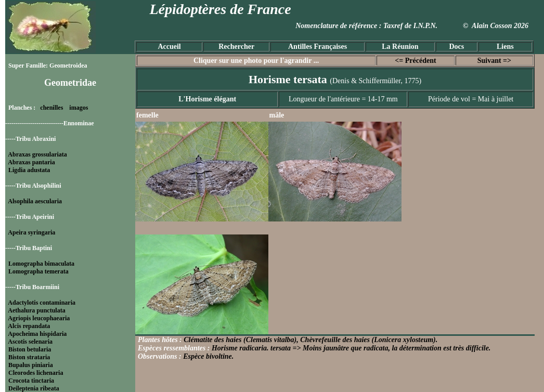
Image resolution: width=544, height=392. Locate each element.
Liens (505, 47)
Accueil (169, 47)
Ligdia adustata (29, 170)
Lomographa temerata (38, 271)
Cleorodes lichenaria (36, 373)
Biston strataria (29, 357)
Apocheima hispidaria (37, 334)
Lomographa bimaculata (41, 264)
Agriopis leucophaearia (39, 318)
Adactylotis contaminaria (42, 303)
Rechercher (236, 47)
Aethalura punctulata (36, 310)
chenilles (51, 108)
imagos (79, 108)
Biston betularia (30, 349)
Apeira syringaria (31, 232)
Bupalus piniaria (31, 365)
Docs (456, 47)
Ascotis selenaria (30, 342)
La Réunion (400, 47)
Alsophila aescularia (35, 201)
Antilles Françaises (318, 47)
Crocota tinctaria (31, 381)
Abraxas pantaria (31, 162)
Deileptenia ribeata (34, 388)
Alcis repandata (29, 326)
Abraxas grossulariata (37, 154)
